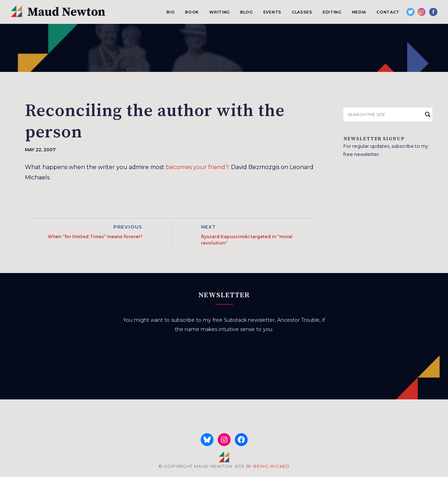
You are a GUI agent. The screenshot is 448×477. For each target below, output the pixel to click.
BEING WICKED (272, 466)
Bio (171, 12)
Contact (388, 12)
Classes (302, 12)
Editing (332, 12)
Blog (247, 12)
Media (359, 12)
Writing (220, 12)
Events (272, 12)
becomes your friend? (197, 167)
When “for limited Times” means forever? (95, 237)
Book (192, 12)
